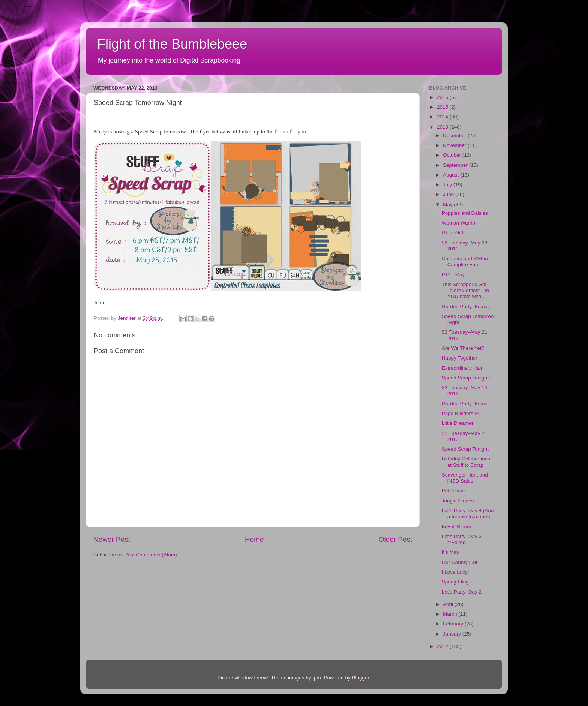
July (448, 185)
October (453, 155)
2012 (443, 646)
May (448, 205)
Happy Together (460, 358)
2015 (443, 107)
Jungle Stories (458, 501)
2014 (443, 117)
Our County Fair (460, 562)
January (453, 634)
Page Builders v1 (461, 413)
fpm (317, 678)
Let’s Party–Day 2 (462, 592)
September (456, 165)
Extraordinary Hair (462, 368)
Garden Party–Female (467, 307)
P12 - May (453, 275)
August (451, 175)
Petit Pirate (454, 491)
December (455, 136)
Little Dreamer (458, 423)
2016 (443, 97)
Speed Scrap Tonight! (466, 378)
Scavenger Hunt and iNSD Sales (465, 478)
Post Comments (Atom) (151, 555)
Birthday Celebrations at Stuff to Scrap (466, 462)
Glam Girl (452, 233)
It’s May (450, 552)
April (449, 604)
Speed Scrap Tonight (465, 449)
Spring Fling (455, 582)
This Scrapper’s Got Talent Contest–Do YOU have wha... (465, 290)
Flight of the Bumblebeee (172, 44)
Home (254, 539)
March (451, 614)
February (454, 624)
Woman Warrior (459, 223)
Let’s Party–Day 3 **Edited (462, 539)
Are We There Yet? (463, 348)
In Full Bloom (457, 527)
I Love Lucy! (455, 572)
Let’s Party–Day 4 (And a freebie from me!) (468, 513)
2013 (443, 127)
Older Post (395, 539)
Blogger (360, 678)
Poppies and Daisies (465, 213)
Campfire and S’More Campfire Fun (466, 262)
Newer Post (112, 539)
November (455, 145)
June (449, 194)
